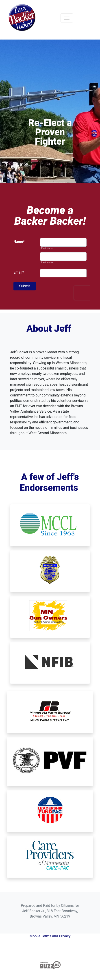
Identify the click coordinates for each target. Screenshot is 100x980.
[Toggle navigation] (67, 18)
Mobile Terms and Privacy (50, 936)
